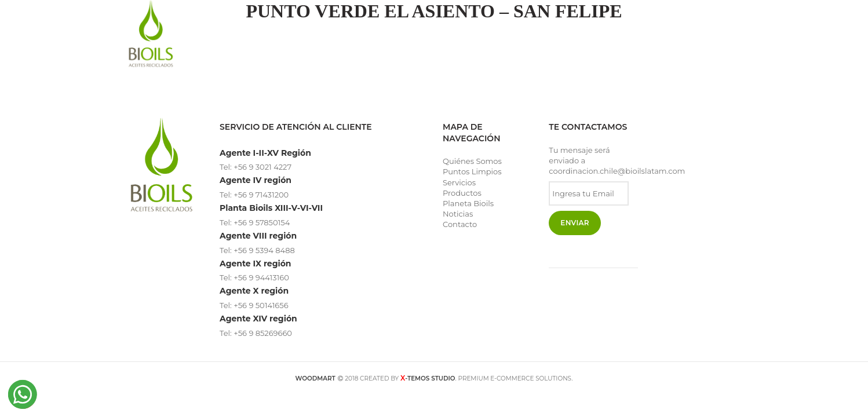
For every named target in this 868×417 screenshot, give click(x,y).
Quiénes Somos (472, 161)
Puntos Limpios (472, 171)
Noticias (458, 214)
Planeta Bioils (468, 203)
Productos (462, 193)
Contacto (460, 224)
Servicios (459, 182)
